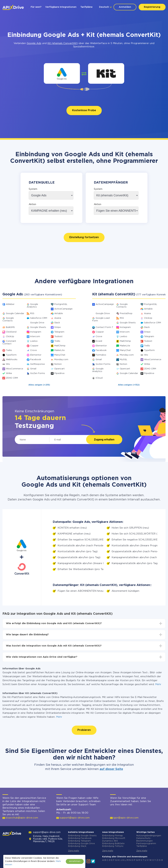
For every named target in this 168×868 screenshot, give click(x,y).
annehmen (75, 861)
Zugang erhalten (104, 440)
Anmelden (125, 7)
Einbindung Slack (77, 846)
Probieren (84, 730)
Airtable (59, 314)
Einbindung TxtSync (113, 846)
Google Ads (34, 43)
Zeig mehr (74, 851)
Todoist (58, 337)
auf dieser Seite (111, 769)
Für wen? (36, 7)
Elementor (36, 355)
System (33, 189)
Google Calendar (15, 314)
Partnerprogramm (146, 844)
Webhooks (12, 360)
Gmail (33, 369)
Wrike (9, 373)
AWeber (10, 304)
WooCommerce (15, 369)
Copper (34, 346)
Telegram (59, 332)
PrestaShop (126, 314)
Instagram (36, 332)
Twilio (9, 350)
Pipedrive (59, 373)
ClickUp (10, 337)
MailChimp (60, 346)
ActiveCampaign (63, 309)
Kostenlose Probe (84, 110)
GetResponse (37, 364)
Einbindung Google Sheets (82, 836)
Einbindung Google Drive (81, 844)
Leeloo (34, 341)
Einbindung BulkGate (113, 844)
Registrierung (152, 7)
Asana (58, 318)
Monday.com (61, 360)
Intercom (35, 337)
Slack (57, 323)
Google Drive (37, 323)
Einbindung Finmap (113, 836)
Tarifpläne (86, 7)
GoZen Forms (38, 373)
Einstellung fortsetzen (84, 237)
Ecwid (99, 341)
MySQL (124, 360)
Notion (58, 364)
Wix (8, 364)
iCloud (99, 378)
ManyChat (60, 355)
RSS (32, 314)
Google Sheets (38, 327)
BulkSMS (10, 327)
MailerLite (59, 350)
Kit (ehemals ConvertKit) (63, 43)
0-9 (161, 860)
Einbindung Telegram (79, 841)
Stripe (58, 327)
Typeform (11, 355)
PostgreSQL (61, 304)
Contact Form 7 (104, 327)
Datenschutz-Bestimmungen (145, 840)
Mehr (158, 684)
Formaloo (101, 355)
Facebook (36, 360)
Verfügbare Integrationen (61, 7)
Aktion (32, 204)
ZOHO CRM (12, 378)
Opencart (59, 369)
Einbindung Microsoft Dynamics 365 (114, 840)
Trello (57, 341)
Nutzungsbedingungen (149, 836)
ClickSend (11, 332)
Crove (33, 350)
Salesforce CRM (39, 318)
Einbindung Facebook (80, 838)
